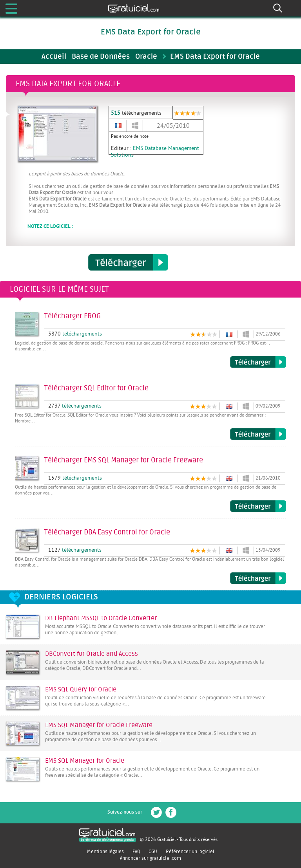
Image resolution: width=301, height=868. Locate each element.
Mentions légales (105, 852)
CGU (153, 852)
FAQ (136, 852)
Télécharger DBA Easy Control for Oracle (258, 578)
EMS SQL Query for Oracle (81, 689)
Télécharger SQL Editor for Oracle (258, 434)
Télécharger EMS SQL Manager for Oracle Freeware (258, 506)
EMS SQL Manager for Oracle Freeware (99, 725)
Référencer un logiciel (190, 852)
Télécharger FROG (258, 362)
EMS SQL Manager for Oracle (85, 761)
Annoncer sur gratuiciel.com (150, 858)
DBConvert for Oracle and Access (92, 654)
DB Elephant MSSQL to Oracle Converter (101, 618)
